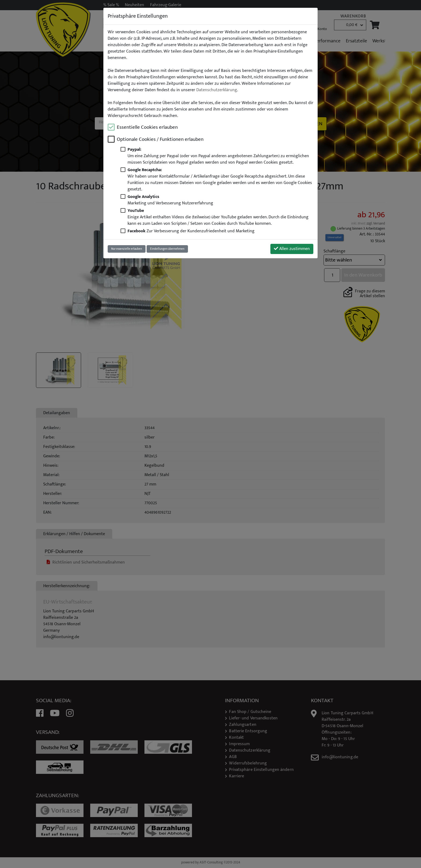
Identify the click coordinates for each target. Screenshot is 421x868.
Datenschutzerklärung (217, 90)
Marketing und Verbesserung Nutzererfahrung (170, 200)
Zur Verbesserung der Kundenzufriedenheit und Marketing (191, 231)
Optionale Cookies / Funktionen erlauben (160, 139)
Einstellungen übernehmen (167, 249)
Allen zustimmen (292, 249)
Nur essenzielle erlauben (127, 249)
